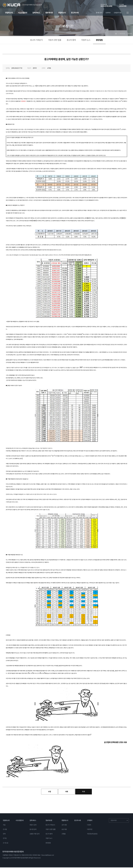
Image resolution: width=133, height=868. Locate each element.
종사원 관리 (99, 13)
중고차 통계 (71, 41)
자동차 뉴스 (86, 41)
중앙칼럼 (99, 41)
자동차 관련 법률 (55, 41)
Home (116, 34)
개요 (4, 825)
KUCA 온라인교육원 (106, 5)
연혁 (4, 834)
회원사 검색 (33, 825)
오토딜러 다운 (118, 13)
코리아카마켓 (123, 5)
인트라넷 (108, 13)
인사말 (5, 830)
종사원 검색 (33, 830)
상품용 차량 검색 (35, 834)
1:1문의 (89, 825)
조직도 (5, 839)
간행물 (64, 834)
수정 (50, 792)
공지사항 (64, 825)
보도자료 (64, 830)
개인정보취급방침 (92, 834)
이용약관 (90, 830)
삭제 (67, 792)
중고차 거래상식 (36, 41)
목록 (83, 792)
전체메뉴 (128, 13)
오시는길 (6, 843)
